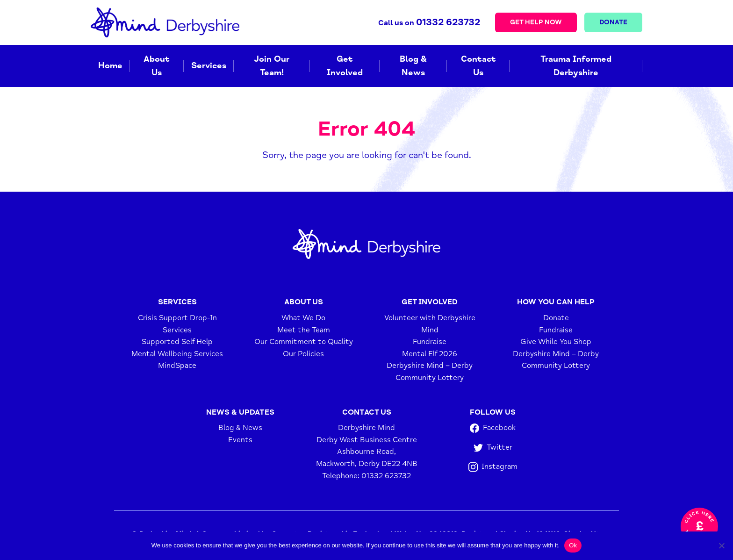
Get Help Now (536, 22)
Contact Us (478, 66)
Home (110, 65)
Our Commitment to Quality (304, 342)
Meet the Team (304, 330)
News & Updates (240, 412)
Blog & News (413, 66)
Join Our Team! (272, 66)
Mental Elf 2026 (430, 354)
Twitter (493, 448)
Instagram (493, 467)
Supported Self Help (177, 342)
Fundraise (430, 342)
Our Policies (303, 354)
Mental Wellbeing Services (177, 354)
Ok (573, 545)
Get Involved (345, 66)
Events (240, 440)
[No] (721, 546)
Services (209, 65)
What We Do (303, 318)
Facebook (493, 428)
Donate (613, 22)
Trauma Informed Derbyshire (576, 66)
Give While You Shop (556, 342)
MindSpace (177, 366)
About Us (157, 66)
